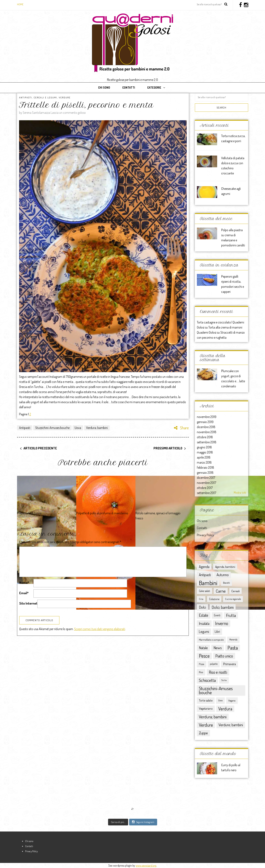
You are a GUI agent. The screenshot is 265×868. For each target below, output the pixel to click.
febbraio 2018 (205, 467)
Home (20, 4)
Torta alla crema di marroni (225, 327)
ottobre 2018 (205, 437)
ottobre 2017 (205, 488)
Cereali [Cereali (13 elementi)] (235, 591)
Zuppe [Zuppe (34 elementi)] (203, 733)
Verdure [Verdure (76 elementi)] (206, 725)
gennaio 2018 (205, 473)
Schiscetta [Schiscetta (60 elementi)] (207, 680)
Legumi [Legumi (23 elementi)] (204, 632)
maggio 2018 (205, 452)
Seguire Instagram (143, 822)
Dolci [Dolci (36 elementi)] (202, 607)
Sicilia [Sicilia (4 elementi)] (224, 680)
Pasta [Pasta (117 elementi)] (233, 648)
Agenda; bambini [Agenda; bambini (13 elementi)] (225, 567)
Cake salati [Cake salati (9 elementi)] (204, 591)
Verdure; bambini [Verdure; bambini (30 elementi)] (231, 725)
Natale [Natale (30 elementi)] (203, 648)
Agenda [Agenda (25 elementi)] (204, 567)
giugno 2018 (204, 447)
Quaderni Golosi (207, 332)
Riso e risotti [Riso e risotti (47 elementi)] (218, 672)
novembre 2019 (207, 417)
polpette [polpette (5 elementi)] (214, 664)
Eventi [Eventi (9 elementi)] (217, 615)
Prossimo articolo (168, 448)
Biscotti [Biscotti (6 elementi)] (226, 583)
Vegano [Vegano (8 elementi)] (232, 700)
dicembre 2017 (206, 478)
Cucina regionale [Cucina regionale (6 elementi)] (233, 599)
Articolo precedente (40, 448)
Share (181, 428)
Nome (24, 583)
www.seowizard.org (146, 865)
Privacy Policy (205, 535)
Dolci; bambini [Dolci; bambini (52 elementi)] (223, 607)
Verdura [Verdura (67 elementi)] (225, 709)
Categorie (154, 88)
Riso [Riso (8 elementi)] (201, 672)
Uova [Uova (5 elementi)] (220, 700)
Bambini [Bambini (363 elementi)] (208, 583)
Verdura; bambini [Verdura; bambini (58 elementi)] (213, 717)
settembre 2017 (207, 493)
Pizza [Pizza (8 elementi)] (202, 664)
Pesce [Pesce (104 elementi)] (204, 656)
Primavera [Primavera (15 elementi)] (230, 664)
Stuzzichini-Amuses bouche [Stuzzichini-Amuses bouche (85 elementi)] (216, 690)
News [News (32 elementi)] (218, 648)
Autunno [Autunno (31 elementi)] (223, 575)
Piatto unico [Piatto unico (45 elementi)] (224, 656)
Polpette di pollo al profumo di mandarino (102, 513)
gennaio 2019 (205, 422)
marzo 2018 (204, 462)
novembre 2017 (207, 483)
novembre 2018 (207, 432)
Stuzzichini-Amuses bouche (52, 428)
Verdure (65, 98)
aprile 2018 (204, 457)
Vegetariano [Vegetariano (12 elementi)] (206, 708)
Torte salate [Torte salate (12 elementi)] (206, 700)
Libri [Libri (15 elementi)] (217, 632)
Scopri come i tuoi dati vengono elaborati (100, 645)
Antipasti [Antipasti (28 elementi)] (205, 575)
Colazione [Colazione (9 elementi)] (214, 599)
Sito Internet (28, 603)
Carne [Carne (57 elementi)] (221, 591)
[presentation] (50, 620)
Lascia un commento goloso (68, 113)
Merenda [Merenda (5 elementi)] (233, 640)
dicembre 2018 (206, 427)
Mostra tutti (240, 493)
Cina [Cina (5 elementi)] (201, 599)
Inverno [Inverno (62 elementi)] (222, 623)
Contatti (129, 88)
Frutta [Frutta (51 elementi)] (231, 615)
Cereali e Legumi (45, 98)
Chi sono (104, 88)
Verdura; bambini (97, 428)
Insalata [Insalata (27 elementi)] (204, 623)
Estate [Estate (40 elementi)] (204, 615)
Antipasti (26, 98)
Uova (78, 428)
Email (24, 593)
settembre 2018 (207, 442)
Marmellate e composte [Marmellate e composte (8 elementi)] (211, 640)
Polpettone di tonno (29, 513)
